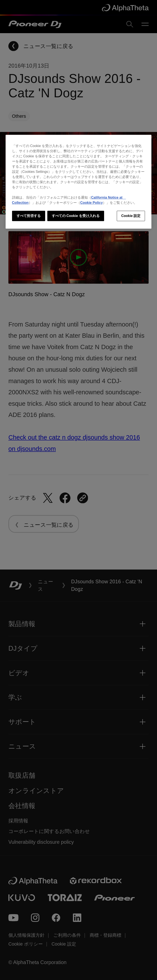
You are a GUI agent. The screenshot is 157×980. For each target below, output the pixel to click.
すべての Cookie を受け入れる (76, 216)
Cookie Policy (92, 203)
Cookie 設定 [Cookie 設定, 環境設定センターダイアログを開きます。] (131, 216)
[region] (79, 182)
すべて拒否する (29, 216)
